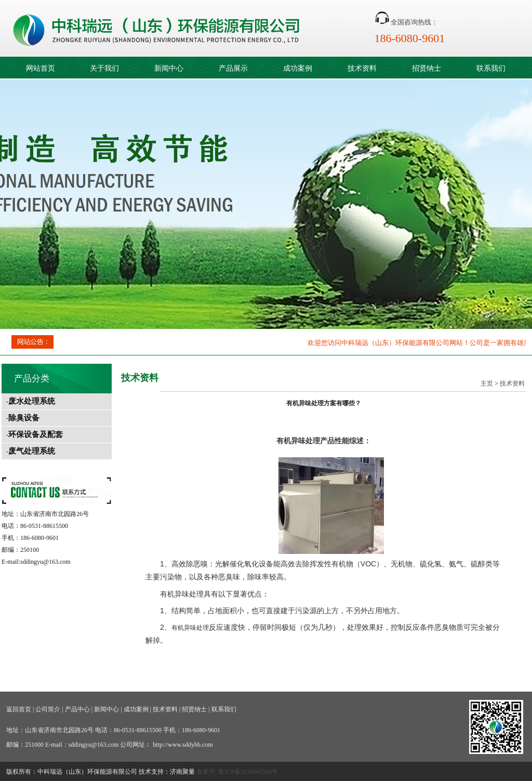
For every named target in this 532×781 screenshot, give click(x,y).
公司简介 (48, 709)
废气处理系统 (32, 451)
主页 (487, 383)
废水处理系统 (32, 401)
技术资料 (362, 68)
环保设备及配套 (36, 434)
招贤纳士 (427, 68)
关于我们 (104, 68)
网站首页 (41, 68)
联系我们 (491, 68)
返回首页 (19, 709)
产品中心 (77, 709)
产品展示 (233, 68)
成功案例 (298, 68)
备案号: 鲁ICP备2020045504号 (237, 772)
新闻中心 (169, 68)
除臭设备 (24, 418)
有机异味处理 (298, 441)
